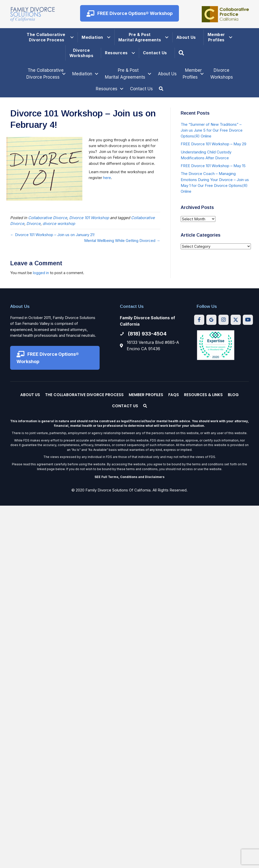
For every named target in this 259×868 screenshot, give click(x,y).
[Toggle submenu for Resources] (122, 89)
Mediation (92, 37)
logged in (41, 273)
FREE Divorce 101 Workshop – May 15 (213, 166)
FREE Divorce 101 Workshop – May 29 (214, 144)
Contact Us (155, 53)
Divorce (33, 224)
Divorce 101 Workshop (89, 218)
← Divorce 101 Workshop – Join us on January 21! (52, 235)
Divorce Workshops (81, 53)
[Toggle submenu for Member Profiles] (202, 74)
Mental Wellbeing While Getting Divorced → (122, 241)
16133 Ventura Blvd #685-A (153, 342)
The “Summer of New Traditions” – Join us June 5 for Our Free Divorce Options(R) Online (212, 130)
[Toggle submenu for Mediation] (97, 74)
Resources (116, 53)
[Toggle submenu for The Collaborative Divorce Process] (64, 74)
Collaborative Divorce (48, 218)
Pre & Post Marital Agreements (140, 37)
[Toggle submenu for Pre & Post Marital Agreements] (150, 74)
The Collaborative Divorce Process (47, 37)
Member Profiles (216, 37)
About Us (186, 37)
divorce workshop (59, 224)
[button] (129, 13)
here (107, 178)
